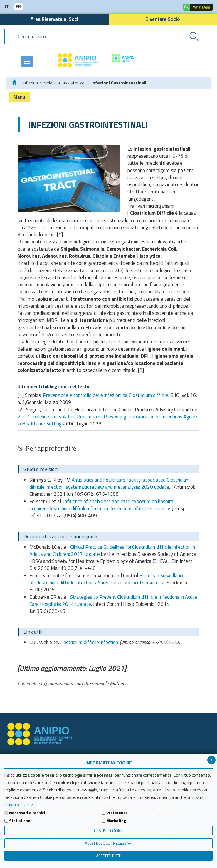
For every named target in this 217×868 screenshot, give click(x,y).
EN (18, 7)
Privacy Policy (19, 804)
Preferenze (117, 813)
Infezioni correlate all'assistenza (53, 83)
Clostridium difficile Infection (89, 642)
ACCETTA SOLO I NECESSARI (109, 843)
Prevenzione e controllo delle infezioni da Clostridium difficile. (107, 395)
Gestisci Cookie (109, 830)
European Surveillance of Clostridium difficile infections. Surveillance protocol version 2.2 (107, 579)
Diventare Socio (163, 19)
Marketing (116, 821)
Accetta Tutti (109, 856)
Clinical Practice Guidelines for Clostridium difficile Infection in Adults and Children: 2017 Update (112, 551)
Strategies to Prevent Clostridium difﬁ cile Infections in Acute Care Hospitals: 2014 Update (113, 601)
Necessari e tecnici (27, 813)
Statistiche (20, 821)
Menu (19, 97)
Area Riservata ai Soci (54, 19)
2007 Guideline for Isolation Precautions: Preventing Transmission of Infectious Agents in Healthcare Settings (108, 420)
